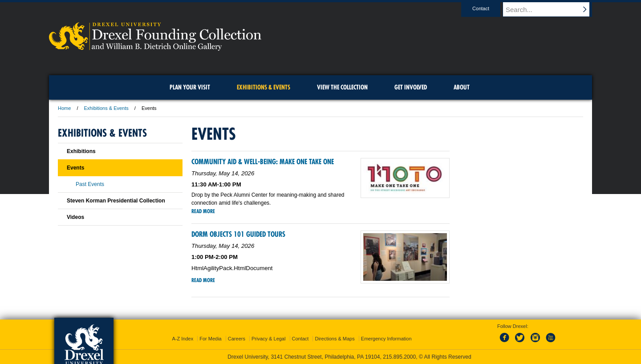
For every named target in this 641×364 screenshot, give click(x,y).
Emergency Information (386, 339)
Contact (489, 8)
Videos (75, 217)
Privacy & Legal (268, 339)
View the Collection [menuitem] (342, 87)
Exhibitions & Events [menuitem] (264, 87)
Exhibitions (81, 151)
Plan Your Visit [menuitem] (190, 87)
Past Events (90, 184)
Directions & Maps (335, 339)
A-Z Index (183, 339)
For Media (211, 339)
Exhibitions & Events (106, 108)
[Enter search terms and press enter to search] (552, 9)
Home (64, 108)
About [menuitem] (462, 87)
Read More (203, 211)
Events (75, 168)
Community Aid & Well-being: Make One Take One (263, 162)
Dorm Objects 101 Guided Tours (238, 234)
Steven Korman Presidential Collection (116, 201)
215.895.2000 (399, 357)
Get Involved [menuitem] (411, 87)
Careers (237, 339)
